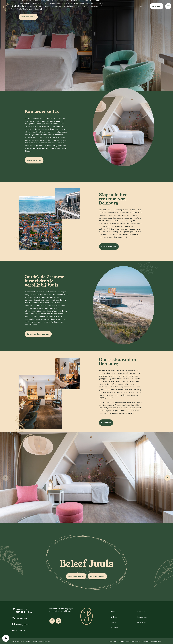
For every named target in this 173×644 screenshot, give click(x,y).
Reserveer (157, 6)
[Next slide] (167, 478)
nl (141, 6)
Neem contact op (76, 576)
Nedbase (47, 641)
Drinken (115, 617)
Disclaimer (113, 641)
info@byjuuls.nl (22, 625)
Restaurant (106, 423)
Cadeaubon (142, 617)
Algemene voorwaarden (152, 641)
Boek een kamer (28, 17)
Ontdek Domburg (109, 246)
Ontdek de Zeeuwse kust (38, 334)
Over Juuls (142, 612)
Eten (113, 612)
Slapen (114, 622)
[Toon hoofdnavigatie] (168, 6)
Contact (115, 628)
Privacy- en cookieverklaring (130, 641)
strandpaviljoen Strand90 (44, 316)
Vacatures (141, 622)
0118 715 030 (21, 618)
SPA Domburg (49, 319)
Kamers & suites (34, 160)
